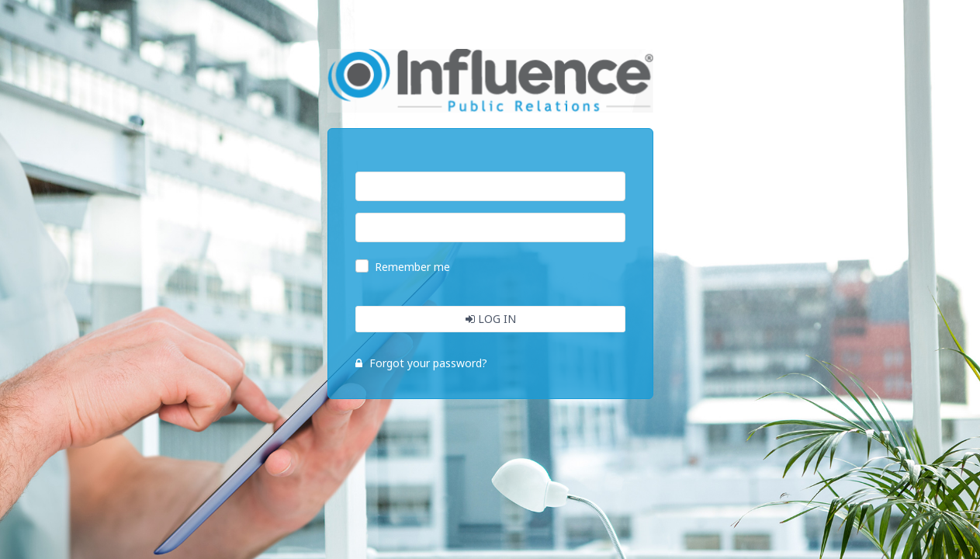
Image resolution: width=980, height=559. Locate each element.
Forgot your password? (421, 363)
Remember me (412, 267)
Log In (490, 319)
